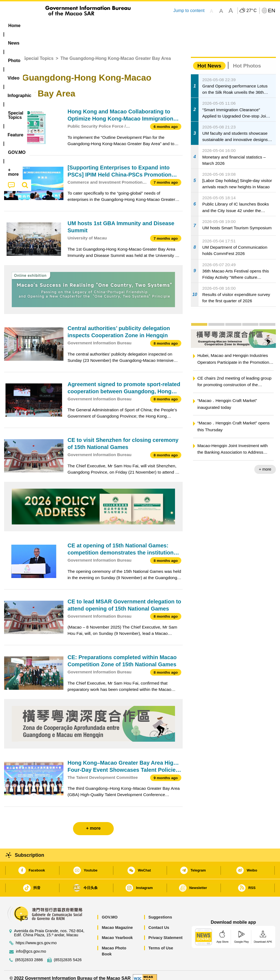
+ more (265, 463)
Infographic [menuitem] (112, 26)
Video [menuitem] (84, 26)
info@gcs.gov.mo (31, 945)
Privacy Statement (166, 932)
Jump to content (189, 11)
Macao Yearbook (117, 932)
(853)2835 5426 (68, 954)
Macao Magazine (117, 921)
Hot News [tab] (209, 59)
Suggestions (160, 911)
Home (10, 52)
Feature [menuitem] (183, 26)
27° (251, 11)
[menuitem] (37, 26)
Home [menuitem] (14, 26)
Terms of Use (161, 942)
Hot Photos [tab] (247, 59)
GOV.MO (110, 911)
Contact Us (159, 921)
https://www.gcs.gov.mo (36, 937)
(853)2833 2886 (29, 954)
